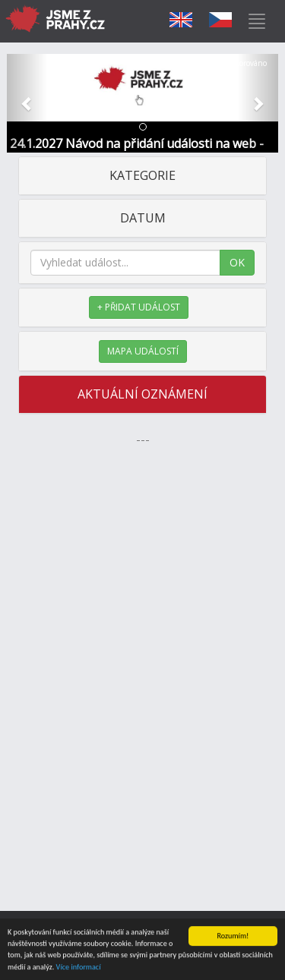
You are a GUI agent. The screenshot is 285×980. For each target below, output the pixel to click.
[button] (27, 103)
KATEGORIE (142, 175)
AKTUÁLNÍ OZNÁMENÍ (142, 394)
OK (237, 262)
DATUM (143, 218)
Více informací (79, 967)
